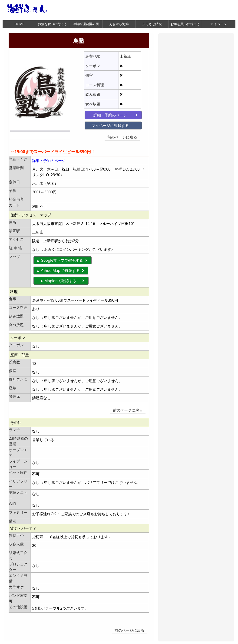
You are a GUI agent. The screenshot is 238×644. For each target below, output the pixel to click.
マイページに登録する (106, 125)
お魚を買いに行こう (185, 24)
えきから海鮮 (119, 24)
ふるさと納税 (152, 24)
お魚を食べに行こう (53, 24)
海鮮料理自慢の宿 (86, 24)
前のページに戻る (123, 136)
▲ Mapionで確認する (62, 279)
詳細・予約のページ (106, 114)
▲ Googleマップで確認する (59, 259)
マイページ (218, 24)
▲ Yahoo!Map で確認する (58, 269)
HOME (19, 24)
